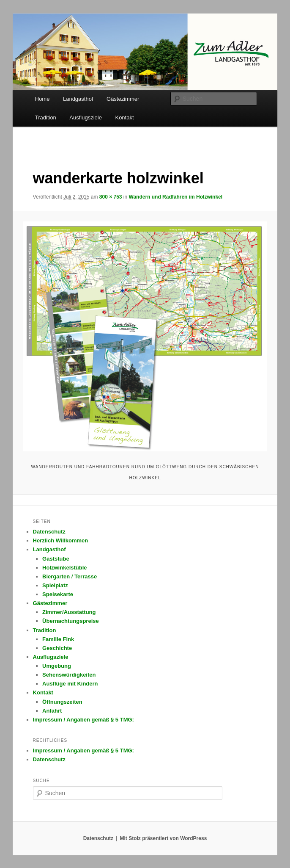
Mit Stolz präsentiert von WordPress (163, 838)
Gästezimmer (123, 99)
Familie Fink (58, 639)
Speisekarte (58, 594)
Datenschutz (49, 532)
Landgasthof (78, 99)
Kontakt (124, 117)
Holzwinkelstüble (64, 568)
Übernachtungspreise (71, 621)
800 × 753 (111, 197)
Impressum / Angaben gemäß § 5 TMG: (83, 720)
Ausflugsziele (86, 117)
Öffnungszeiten (62, 702)
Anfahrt (52, 711)
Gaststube (56, 559)
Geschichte (57, 648)
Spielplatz (55, 585)
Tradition (46, 117)
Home (42, 99)
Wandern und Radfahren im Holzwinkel (176, 197)
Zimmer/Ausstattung (69, 612)
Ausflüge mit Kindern (70, 684)
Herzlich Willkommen (61, 540)
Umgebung (57, 666)
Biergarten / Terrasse (70, 576)
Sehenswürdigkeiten (69, 675)
